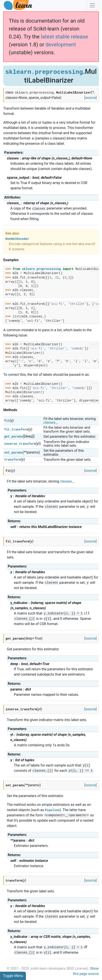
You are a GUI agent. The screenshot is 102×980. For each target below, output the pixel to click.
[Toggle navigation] (92, 5)
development (61, 45)
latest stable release (64, 37)
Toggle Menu (13, 976)
